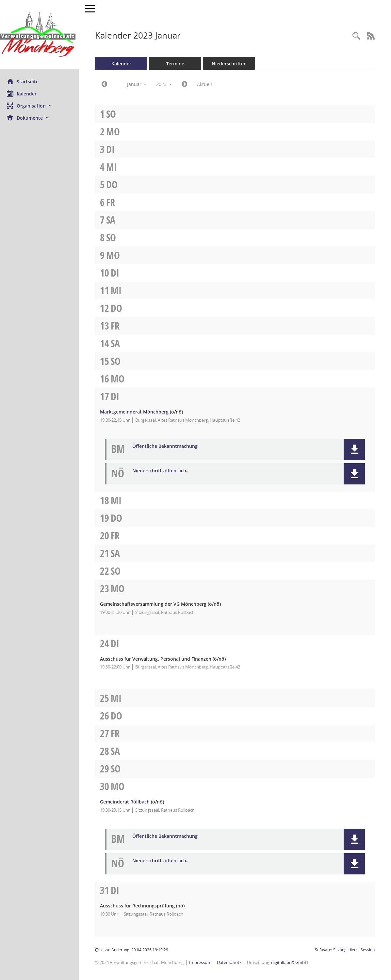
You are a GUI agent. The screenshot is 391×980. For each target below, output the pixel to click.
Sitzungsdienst (354, 950)
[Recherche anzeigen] (356, 36)
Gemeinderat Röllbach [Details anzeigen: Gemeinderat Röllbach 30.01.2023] (128, 802)
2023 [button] (167, 84)
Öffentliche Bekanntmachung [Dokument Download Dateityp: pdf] (168, 446)
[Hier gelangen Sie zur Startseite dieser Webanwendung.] (41, 34)
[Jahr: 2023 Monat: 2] (187, 84)
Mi (114, 167)
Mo (116, 132)
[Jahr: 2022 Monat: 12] (107, 84)
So (114, 114)
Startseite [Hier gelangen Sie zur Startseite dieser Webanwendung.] (26, 81)
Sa (114, 220)
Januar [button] (139, 84)
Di (113, 149)
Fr (114, 202)
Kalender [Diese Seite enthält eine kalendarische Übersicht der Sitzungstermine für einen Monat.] (25, 93)
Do (115, 185)
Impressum (203, 962)
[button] (41, 106)
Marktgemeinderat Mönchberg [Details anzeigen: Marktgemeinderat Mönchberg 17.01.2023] (137, 412)
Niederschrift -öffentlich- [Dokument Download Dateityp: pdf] (163, 471)
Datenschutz (232, 962)
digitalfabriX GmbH (293, 962)
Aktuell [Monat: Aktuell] (207, 84)
